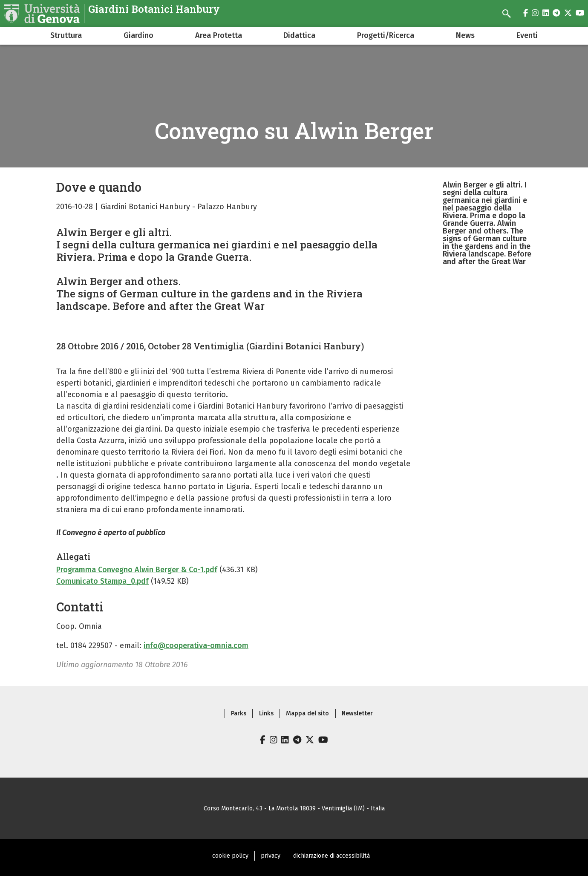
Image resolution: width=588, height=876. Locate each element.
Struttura (66, 35)
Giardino (138, 35)
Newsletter (357, 713)
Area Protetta (219, 35)
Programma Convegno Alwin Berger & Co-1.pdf (137, 570)
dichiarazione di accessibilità (331, 856)
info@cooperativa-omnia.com (196, 645)
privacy (271, 856)
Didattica (299, 35)
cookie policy (230, 856)
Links (266, 713)
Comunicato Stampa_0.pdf (102, 581)
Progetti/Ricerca (386, 35)
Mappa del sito (307, 713)
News (465, 35)
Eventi (527, 35)
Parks (239, 713)
